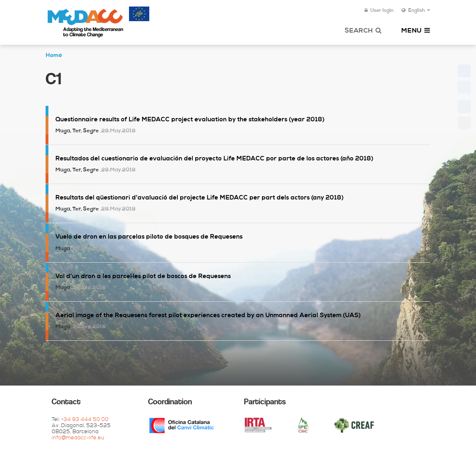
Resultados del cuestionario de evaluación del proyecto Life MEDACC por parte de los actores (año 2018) (214, 159)
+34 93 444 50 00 (85, 420)
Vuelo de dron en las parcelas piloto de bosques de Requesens (149, 237)
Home (54, 56)
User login (379, 11)
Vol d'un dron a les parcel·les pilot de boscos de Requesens (143, 277)
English (416, 11)
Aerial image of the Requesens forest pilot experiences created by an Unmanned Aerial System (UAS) (208, 316)
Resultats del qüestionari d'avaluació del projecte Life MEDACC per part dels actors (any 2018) (199, 198)
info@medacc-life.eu (78, 438)
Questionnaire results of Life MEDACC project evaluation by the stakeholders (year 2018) (190, 120)
